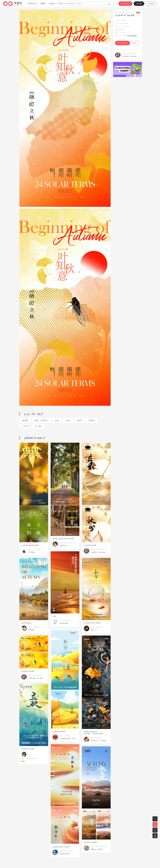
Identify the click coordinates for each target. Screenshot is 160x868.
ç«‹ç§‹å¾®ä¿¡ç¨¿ (26, 623)
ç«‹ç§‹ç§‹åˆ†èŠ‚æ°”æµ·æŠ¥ (92, 623)
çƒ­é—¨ (35, 4)
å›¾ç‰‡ (52, 4)
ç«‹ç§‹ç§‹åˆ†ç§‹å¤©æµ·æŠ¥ (30, 545)
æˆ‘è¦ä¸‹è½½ (122, 43)
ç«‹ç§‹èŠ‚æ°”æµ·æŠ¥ (28, 671)
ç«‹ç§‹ (57, 420)
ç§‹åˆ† (68, 420)
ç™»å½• (151, 4)
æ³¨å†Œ (139, 4)
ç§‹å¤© (80, 420)
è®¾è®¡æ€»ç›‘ (131, 54)
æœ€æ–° (43, 4)
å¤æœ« (38, 426)
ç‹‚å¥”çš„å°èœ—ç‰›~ (130, 56)
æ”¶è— (136, 43)
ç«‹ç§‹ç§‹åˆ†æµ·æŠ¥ (90, 545)
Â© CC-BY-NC (132, 36)
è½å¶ (25, 426)
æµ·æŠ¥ (25, 420)
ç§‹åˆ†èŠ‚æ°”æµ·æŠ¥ (90, 842)
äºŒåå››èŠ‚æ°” (41, 420)
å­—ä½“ (60, 4)
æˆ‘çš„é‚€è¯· (125, 4)
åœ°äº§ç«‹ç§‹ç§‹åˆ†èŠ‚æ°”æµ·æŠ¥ (63, 539)
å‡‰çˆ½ (92, 420)
